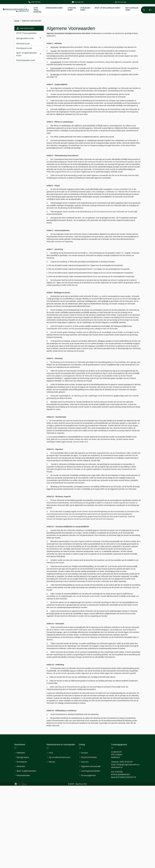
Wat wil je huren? (25, 28)
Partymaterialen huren (132, 9)
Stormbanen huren (85, 9)
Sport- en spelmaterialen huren (107, 8)
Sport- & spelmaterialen (26, 771)
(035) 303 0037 (34, 2)
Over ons (85, 762)
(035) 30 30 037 (126, 762)
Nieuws (52, 762)
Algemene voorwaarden (91, 766)
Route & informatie (89, 757)
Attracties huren (72, 9)
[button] (144, 10)
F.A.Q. (51, 753)
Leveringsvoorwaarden (91, 771)
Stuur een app (121, 2)
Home (17, 21)
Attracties (21, 766)
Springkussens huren (54, 8)
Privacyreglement (88, 775)
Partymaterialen (23, 775)
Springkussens (23, 757)
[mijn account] (150, 10)
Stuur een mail (77, 2)
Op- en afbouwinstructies (60, 757)
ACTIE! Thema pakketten (37, 10)
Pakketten (21, 753)
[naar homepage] (16, 10)
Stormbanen (22, 762)
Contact (85, 753)
